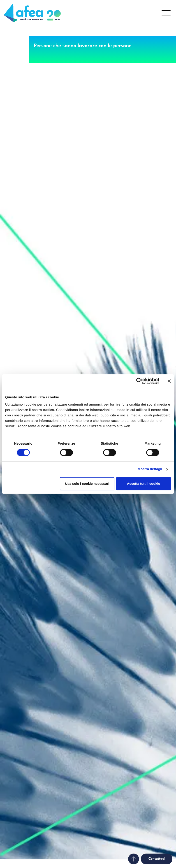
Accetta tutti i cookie (144, 484)
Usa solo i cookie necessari (87, 484)
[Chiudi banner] (169, 381)
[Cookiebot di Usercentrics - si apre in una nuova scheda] (140, 381)
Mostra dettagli (150, 469)
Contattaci (157, 859)
